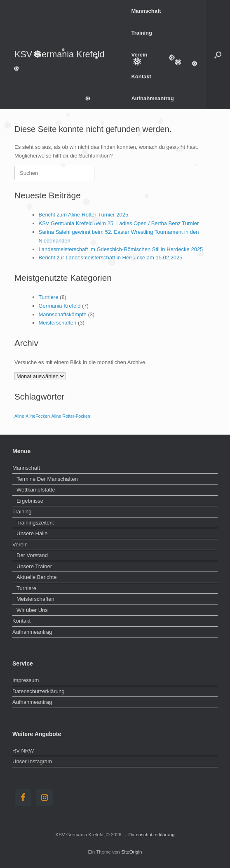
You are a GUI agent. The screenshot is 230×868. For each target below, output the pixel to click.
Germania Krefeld (60, 306)
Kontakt (141, 76)
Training (142, 33)
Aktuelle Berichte (37, 577)
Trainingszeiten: (35, 523)
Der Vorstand (32, 555)
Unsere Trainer (34, 566)
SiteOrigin (132, 852)
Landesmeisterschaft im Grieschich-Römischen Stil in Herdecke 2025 (121, 249)
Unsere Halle (32, 533)
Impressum (26, 680)
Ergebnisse (30, 501)
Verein (139, 55)
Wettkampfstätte (36, 490)
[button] (218, 55)
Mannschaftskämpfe (63, 314)
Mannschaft (146, 11)
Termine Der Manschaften (47, 479)
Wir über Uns (32, 610)
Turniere (49, 297)
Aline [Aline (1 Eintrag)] (19, 416)
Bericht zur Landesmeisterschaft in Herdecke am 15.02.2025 (111, 258)
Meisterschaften (58, 323)
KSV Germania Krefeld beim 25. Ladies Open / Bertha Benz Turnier (119, 223)
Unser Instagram (32, 761)
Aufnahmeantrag (152, 98)
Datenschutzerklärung (38, 691)
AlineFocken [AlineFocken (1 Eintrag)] (38, 416)
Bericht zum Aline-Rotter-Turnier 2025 (84, 215)
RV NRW (23, 751)
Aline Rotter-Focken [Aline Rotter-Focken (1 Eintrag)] (71, 416)
